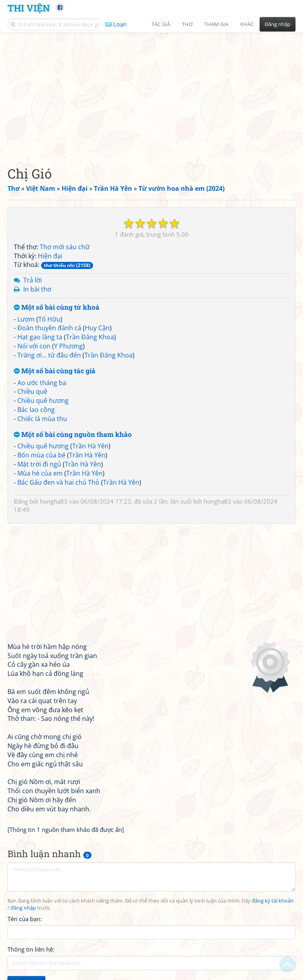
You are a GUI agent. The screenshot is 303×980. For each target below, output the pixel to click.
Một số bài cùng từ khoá (57, 308)
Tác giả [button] (161, 24)
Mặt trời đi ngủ (39, 464)
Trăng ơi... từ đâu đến (49, 355)
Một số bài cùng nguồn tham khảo (73, 435)
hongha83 (54, 501)
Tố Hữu (49, 319)
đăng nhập (23, 908)
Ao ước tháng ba (42, 383)
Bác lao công (36, 410)
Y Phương (68, 346)
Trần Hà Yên (90, 446)
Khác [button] (247, 24)
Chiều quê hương (43, 401)
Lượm (26, 319)
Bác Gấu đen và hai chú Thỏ (58, 482)
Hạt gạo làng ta (40, 337)
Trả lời (33, 280)
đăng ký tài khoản (273, 901)
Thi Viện (29, 8)
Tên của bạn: (25, 919)
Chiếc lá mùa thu (42, 419)
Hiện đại (50, 256)
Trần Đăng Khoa (90, 337)
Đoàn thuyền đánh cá (49, 328)
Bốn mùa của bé (41, 455)
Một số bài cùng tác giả (55, 371)
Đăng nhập (278, 24)
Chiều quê (32, 391)
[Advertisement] (151, 93)
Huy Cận (97, 328)
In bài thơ (37, 289)
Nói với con (34, 346)
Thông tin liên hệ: (31, 949)
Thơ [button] (187, 24)
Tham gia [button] (216, 24)
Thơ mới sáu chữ (65, 247)
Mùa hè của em (40, 473)
